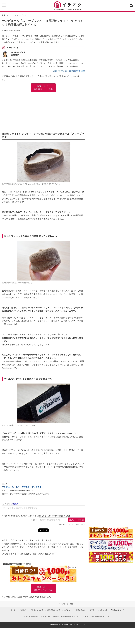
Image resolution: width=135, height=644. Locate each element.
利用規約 (23, 610)
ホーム (13, 610)
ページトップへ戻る (66, 604)
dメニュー (68, 610)
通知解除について (54, 610)
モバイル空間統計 (32, 616)
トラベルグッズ (20, 15)
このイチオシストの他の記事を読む (69, 71)
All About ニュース (118, 610)
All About (104, 610)
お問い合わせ (81, 610)
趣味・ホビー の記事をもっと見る (43, 88)
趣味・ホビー (7, 15)
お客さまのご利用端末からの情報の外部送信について (62, 616)
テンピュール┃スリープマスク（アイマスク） (23, 487)
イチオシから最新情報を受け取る (97, 616)
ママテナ (93, 610)
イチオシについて (37, 610)
